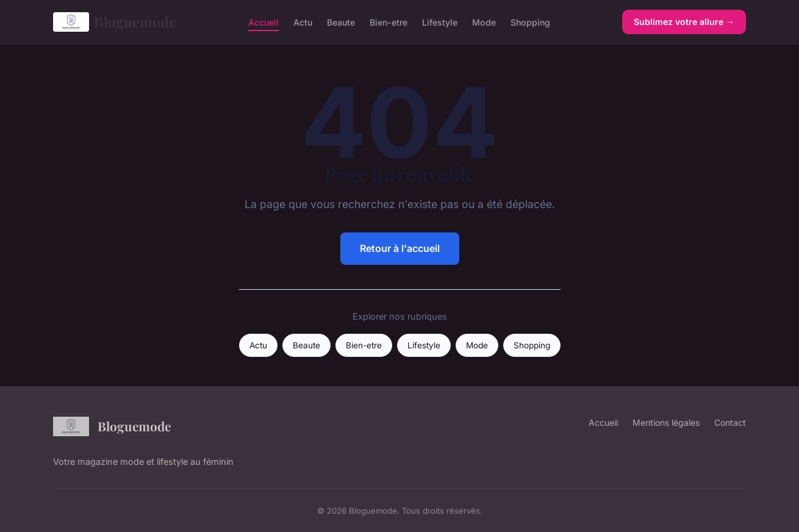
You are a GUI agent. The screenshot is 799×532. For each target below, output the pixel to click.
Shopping (530, 22)
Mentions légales (666, 422)
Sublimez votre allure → (684, 22)
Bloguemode (115, 22)
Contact (730, 422)
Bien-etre (389, 22)
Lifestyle (440, 22)
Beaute (341, 22)
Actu (303, 22)
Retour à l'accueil (400, 248)
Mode (484, 22)
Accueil (263, 22)
